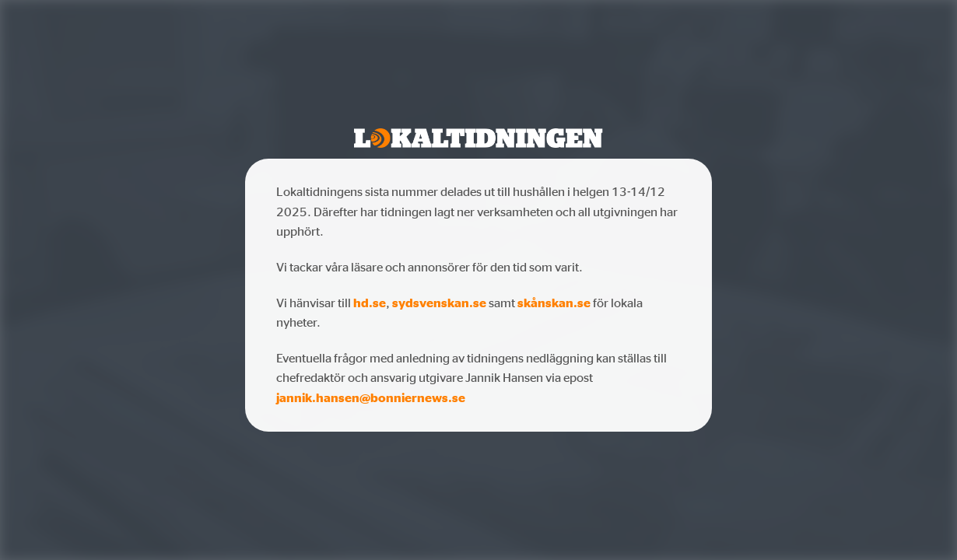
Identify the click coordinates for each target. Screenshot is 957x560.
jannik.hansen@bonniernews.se (371, 397)
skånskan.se (554, 303)
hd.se (370, 303)
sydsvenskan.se (439, 303)
